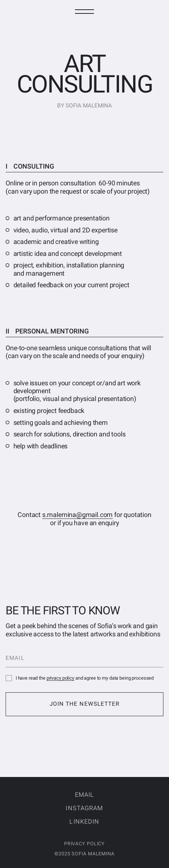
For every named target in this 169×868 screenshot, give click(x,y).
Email (85, 795)
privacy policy (60, 678)
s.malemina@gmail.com (77, 515)
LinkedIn (84, 822)
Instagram (84, 808)
